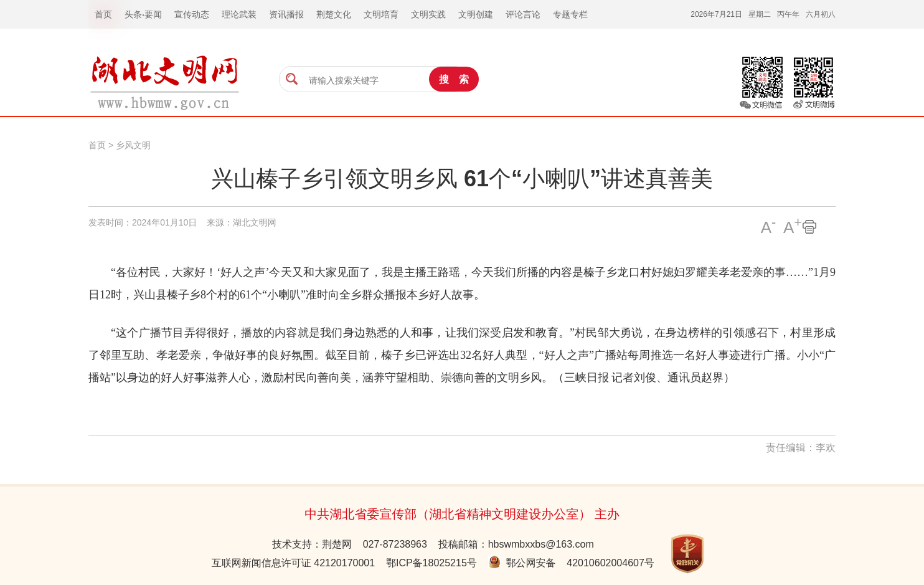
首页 (97, 145)
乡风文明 (133, 145)
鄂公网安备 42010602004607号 (571, 563)
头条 (133, 14)
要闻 (153, 14)
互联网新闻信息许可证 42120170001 (293, 563)
